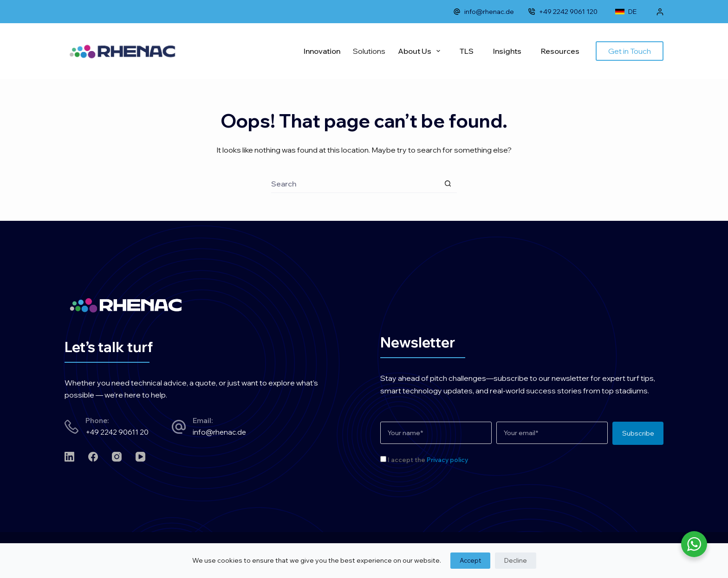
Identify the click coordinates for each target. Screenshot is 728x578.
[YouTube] (140, 457)
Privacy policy (447, 460)
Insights (507, 51)
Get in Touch (630, 51)
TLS (467, 51)
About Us (421, 51)
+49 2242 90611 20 (117, 432)
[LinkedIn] (69, 457)
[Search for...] (355, 184)
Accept (470, 560)
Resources (560, 51)
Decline (516, 560)
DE (626, 12)
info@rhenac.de (484, 12)
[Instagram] (117, 457)
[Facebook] (93, 457)
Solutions (369, 51)
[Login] (660, 12)
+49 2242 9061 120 (563, 12)
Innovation (322, 51)
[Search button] (448, 184)
